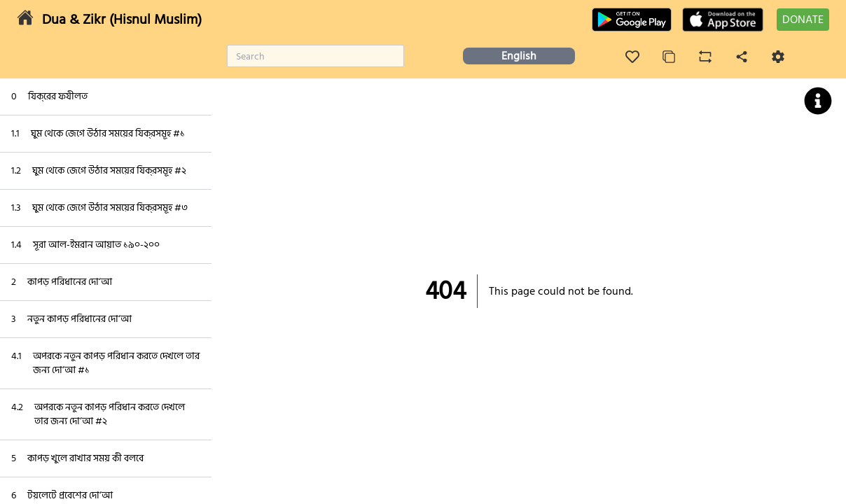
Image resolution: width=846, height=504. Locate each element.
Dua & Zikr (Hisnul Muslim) (122, 20)
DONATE (803, 20)
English (519, 56)
